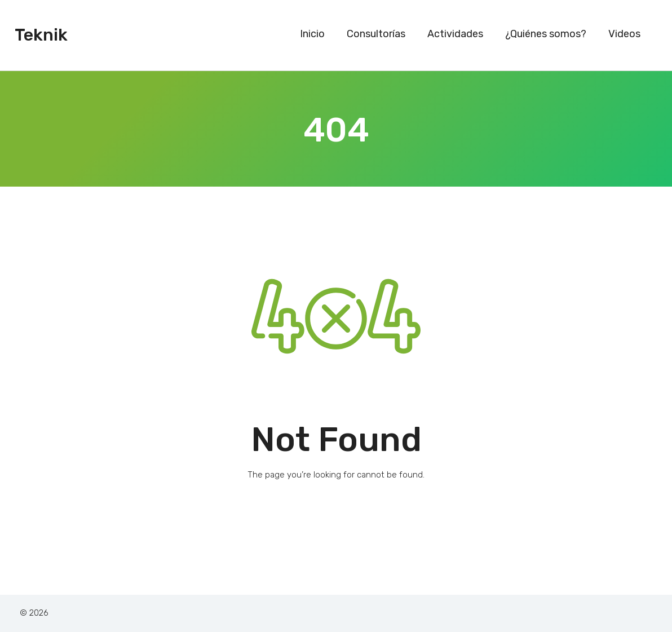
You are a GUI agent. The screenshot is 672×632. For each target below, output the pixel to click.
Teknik (41, 35)
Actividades (455, 34)
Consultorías (376, 34)
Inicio (312, 34)
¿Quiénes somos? (546, 34)
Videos (624, 34)
